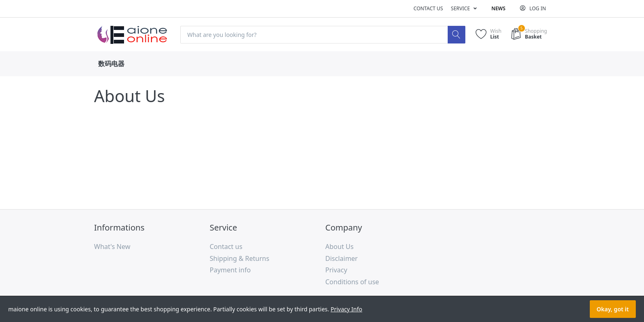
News (498, 8)
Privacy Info (346, 309)
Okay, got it (613, 309)
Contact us (428, 8)
